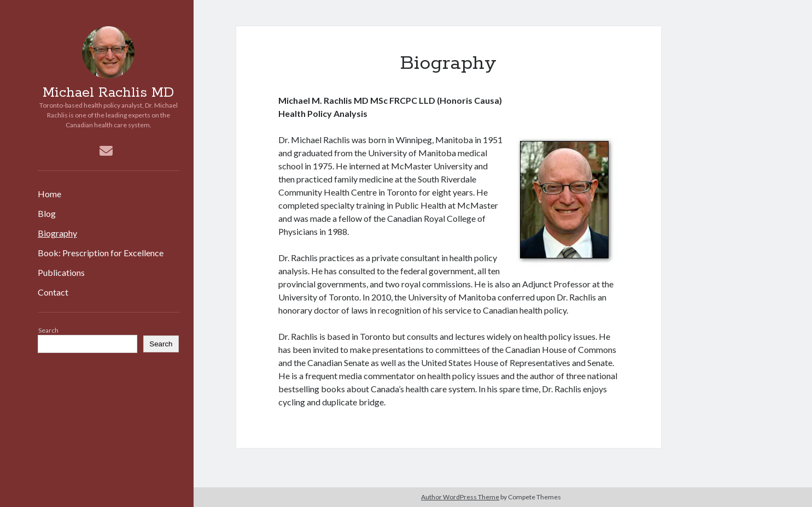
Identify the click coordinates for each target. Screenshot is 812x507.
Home (49, 194)
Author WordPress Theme (460, 497)
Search (48, 330)
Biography (57, 233)
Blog (47, 213)
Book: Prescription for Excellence (101, 253)
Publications (61, 272)
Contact (53, 292)
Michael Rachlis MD (108, 93)
